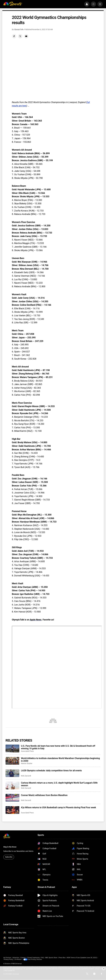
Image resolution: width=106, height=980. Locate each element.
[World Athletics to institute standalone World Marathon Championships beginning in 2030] (12, 761)
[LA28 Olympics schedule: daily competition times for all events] (12, 773)
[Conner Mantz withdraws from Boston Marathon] (12, 798)
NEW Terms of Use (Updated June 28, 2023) (82, 958)
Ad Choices (7, 958)
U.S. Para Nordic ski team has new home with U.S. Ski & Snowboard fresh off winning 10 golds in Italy (58, 747)
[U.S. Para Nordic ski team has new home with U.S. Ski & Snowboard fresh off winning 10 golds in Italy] (12, 748)
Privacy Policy (8, 959)
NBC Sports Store (51, 958)
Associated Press (27, 751)
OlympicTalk (19, 29)
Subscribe (9, 857)
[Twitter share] (20, 36)
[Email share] (26, 36)
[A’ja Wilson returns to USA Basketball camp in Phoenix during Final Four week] (12, 810)
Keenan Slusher (27, 763)
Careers (23, 958)
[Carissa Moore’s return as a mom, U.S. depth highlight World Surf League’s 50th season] (12, 785)
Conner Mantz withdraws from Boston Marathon (44, 795)
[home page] (13, 4)
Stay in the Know (10, 847)
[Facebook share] (14, 36)
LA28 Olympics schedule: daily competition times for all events (51, 771)
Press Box (62, 958)
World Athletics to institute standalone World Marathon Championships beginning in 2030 (60, 760)
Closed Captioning (33, 958)
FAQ (43, 958)
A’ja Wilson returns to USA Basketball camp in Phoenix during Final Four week (58, 807)
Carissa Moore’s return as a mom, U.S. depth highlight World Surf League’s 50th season (59, 784)
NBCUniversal (17, 964)
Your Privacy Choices (35, 959)
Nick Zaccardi (26, 776)
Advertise (16, 958)
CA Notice (18, 959)
